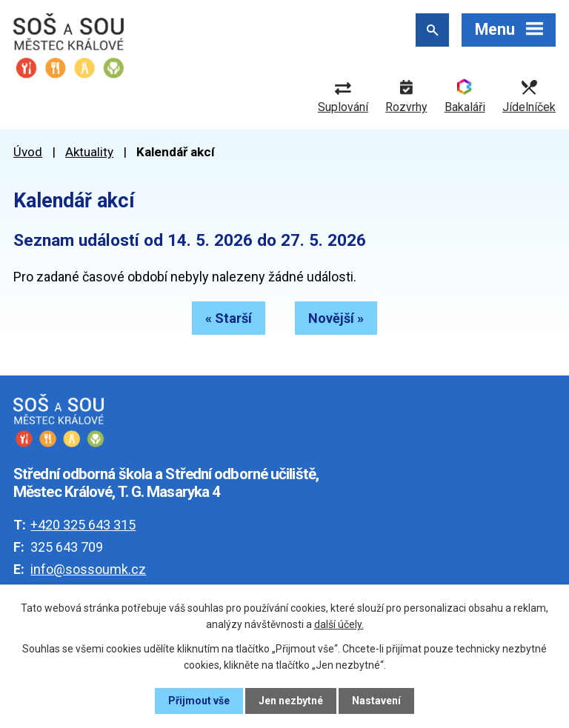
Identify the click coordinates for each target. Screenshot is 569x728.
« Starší (229, 318)
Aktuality (89, 152)
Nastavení (376, 701)
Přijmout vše (199, 701)
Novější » (336, 318)
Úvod (28, 152)
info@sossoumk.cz (88, 569)
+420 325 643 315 (83, 525)
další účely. (339, 624)
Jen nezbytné (291, 701)
